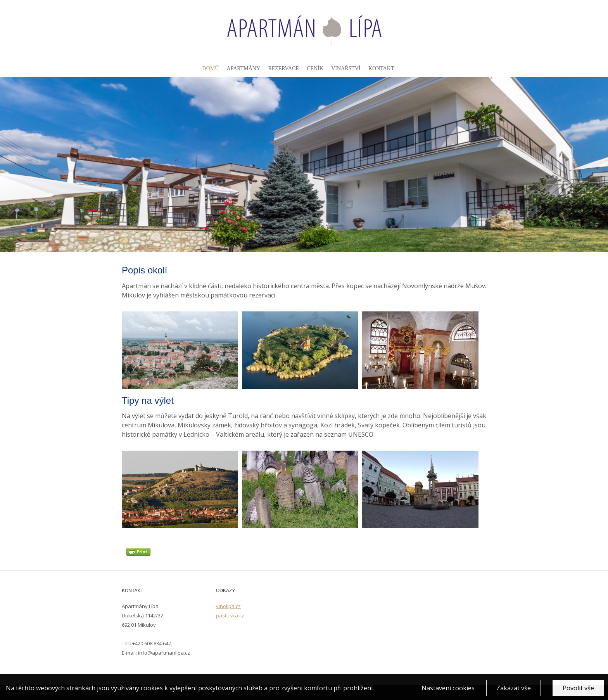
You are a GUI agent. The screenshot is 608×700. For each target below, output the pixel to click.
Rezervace (283, 68)
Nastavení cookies (448, 693)
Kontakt (381, 68)
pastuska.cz (230, 615)
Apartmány (244, 68)
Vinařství (346, 68)
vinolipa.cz (228, 606)
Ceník (315, 68)
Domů (210, 68)
